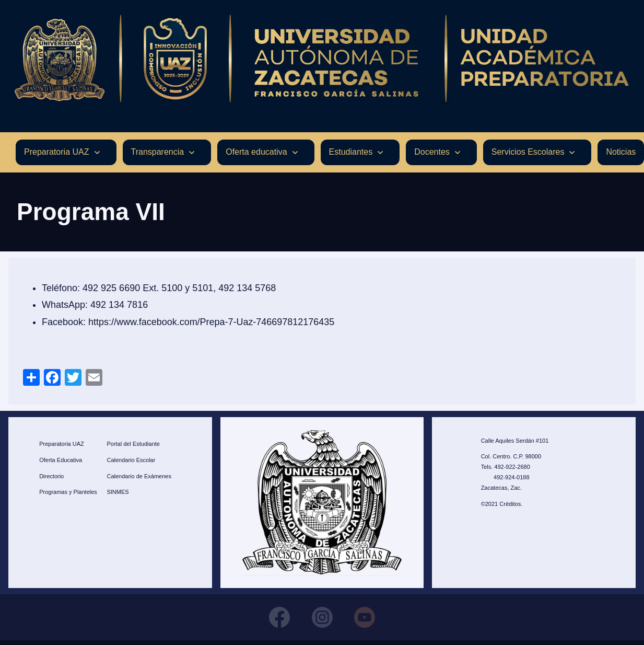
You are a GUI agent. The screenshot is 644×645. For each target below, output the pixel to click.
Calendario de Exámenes (139, 476)
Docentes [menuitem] (432, 152)
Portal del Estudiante (133, 444)
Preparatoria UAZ (62, 444)
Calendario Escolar (131, 460)
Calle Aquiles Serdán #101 (515, 441)
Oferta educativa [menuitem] (256, 152)
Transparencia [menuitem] (158, 152)
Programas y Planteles (68, 492)
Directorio (51, 476)
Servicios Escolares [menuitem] (528, 152)
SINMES (118, 492)
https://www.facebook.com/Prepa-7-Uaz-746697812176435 (212, 322)
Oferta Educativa (61, 460)
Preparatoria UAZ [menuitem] (57, 152)
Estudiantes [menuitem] (351, 152)
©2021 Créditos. (502, 504)
